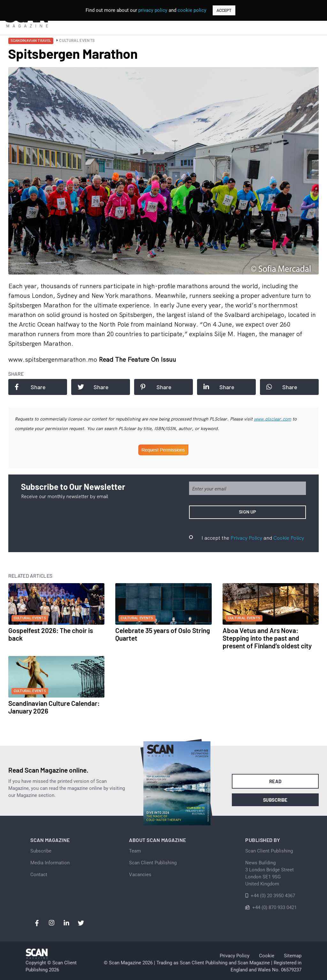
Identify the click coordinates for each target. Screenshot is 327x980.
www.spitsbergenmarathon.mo (53, 359)
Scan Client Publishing (153, 863)
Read (275, 781)
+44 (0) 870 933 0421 (274, 907)
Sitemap (293, 956)
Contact (39, 875)
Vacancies (140, 875)
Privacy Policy (246, 538)
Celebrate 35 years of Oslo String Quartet (163, 634)
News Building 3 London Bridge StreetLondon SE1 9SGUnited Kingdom (270, 873)
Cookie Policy (289, 538)
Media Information (50, 863)
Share (30, 387)
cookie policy (192, 10)
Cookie (267, 956)
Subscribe (275, 800)
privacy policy (153, 10)
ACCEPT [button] (224, 10)
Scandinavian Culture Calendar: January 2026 (54, 707)
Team (135, 851)
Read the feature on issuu (137, 359)
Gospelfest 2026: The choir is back (51, 634)
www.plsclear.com (273, 419)
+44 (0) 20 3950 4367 (273, 896)
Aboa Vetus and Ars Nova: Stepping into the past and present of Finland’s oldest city (267, 638)
